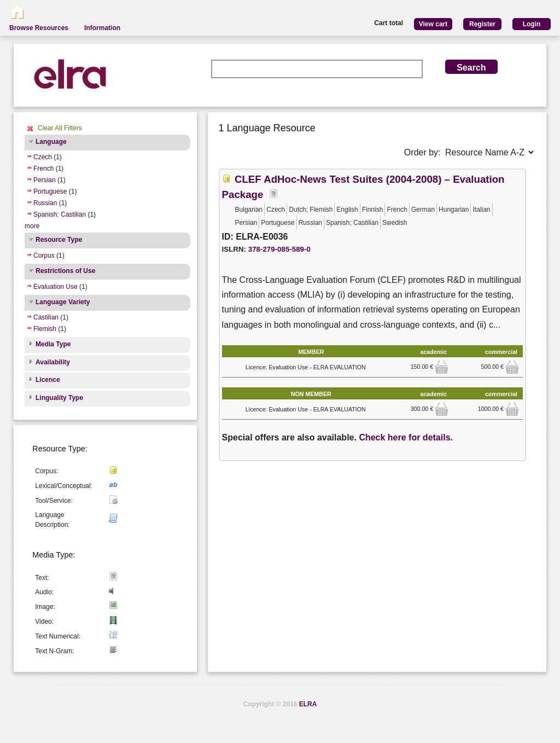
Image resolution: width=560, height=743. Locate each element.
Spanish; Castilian (60, 214)
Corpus (44, 256)
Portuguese (50, 191)
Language (51, 142)
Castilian (46, 317)
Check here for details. (406, 437)
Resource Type (59, 240)
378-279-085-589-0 (279, 249)
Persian (45, 180)
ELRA (308, 704)
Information (102, 28)
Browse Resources (39, 28)
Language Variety (63, 302)
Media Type (53, 344)
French (43, 169)
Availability (53, 362)
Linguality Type (59, 398)
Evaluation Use (56, 287)
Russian (45, 203)
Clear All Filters (60, 128)
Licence (48, 380)
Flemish (45, 329)
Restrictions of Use (65, 271)
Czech (43, 157)
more (32, 226)
